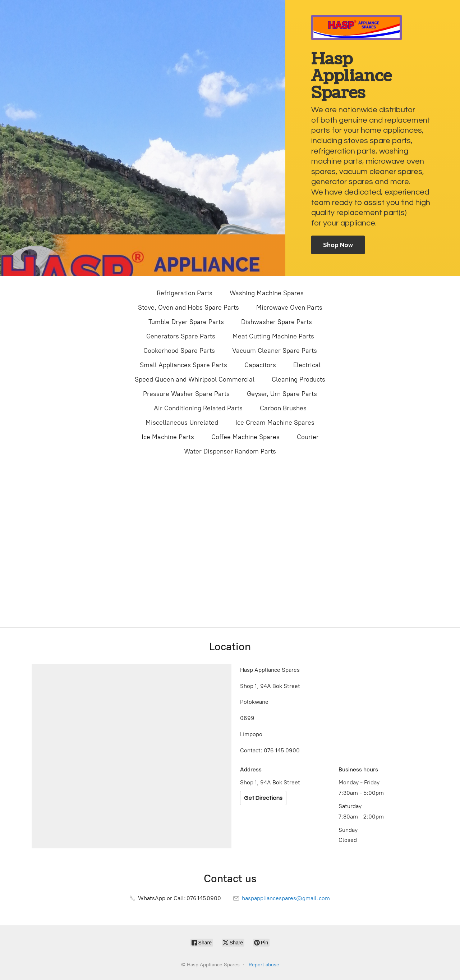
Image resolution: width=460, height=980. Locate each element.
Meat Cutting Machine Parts (273, 336)
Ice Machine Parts (168, 437)
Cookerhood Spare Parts (179, 351)
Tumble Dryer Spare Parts (186, 322)
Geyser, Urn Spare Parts (282, 394)
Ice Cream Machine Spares (275, 423)
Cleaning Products (298, 379)
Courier (308, 437)
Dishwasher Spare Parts (277, 322)
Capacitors (260, 365)
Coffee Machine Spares (245, 437)
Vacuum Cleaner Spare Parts (275, 351)
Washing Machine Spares (267, 293)
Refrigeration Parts (185, 293)
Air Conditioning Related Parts (198, 408)
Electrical (307, 365)
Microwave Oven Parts (289, 307)
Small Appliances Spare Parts (183, 365)
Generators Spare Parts (181, 336)
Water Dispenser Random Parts (230, 451)
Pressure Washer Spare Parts (186, 394)
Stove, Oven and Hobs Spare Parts (188, 307)
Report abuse (264, 965)
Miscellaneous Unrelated (182, 423)
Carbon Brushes (283, 408)
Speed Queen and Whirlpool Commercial (195, 379)
